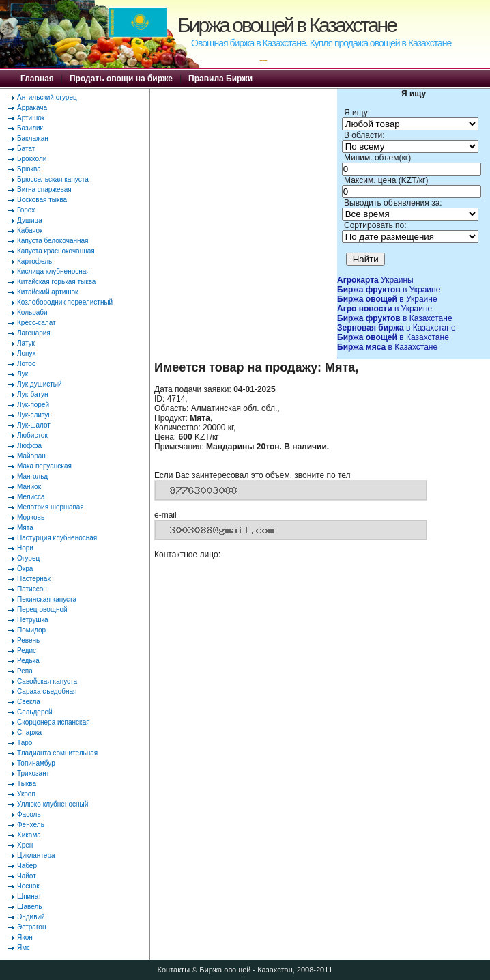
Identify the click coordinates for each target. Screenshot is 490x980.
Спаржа (29, 732)
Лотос (26, 364)
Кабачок (30, 230)
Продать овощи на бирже (121, 79)
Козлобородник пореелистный (65, 302)
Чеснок (28, 886)
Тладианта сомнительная (57, 753)
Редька (28, 661)
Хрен (25, 845)
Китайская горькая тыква (56, 282)
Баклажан (33, 138)
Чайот (27, 876)
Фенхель (31, 825)
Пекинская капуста (47, 599)
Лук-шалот (34, 425)
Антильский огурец (47, 97)
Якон (25, 937)
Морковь (31, 517)
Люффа (29, 446)
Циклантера (36, 855)
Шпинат (29, 896)
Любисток (32, 435)
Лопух (27, 353)
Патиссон (32, 589)
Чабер (27, 866)
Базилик (30, 128)
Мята (25, 528)
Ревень (28, 640)
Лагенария (34, 333)
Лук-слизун (34, 415)
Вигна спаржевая (44, 190)
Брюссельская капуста (53, 179)
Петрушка (33, 620)
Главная (37, 79)
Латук (26, 343)
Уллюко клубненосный (53, 804)
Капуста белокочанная (53, 241)
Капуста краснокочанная (56, 251)
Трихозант (33, 773)
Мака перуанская (44, 466)
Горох (26, 210)
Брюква (29, 169)
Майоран (31, 456)
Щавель (30, 907)
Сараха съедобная (47, 691)
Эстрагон (31, 927)
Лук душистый (40, 384)
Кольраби (32, 312)
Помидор (31, 630)
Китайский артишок (47, 292)
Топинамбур (36, 763)
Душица (30, 220)
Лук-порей (33, 405)
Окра (25, 569)
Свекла (29, 702)
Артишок (31, 118)
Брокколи (32, 159)
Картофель (34, 261)
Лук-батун (32, 394)
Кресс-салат (37, 323)
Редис (27, 650)
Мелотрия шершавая (51, 507)
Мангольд (32, 476)
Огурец (28, 558)
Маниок (29, 487)
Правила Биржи (220, 79)
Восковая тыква (42, 200)
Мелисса (31, 497)
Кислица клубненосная (54, 271)
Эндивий (31, 917)
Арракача (32, 108)
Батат (26, 149)
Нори (25, 548)
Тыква (27, 784)
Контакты (174, 970)
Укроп (26, 794)
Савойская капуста (47, 681)
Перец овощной (42, 610)
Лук (23, 374)
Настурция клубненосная (57, 538)
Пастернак (34, 579)
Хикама (29, 835)
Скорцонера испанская (54, 722)
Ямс (24, 948)
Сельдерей (35, 712)
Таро (25, 743)
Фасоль (29, 814)
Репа (25, 671)
